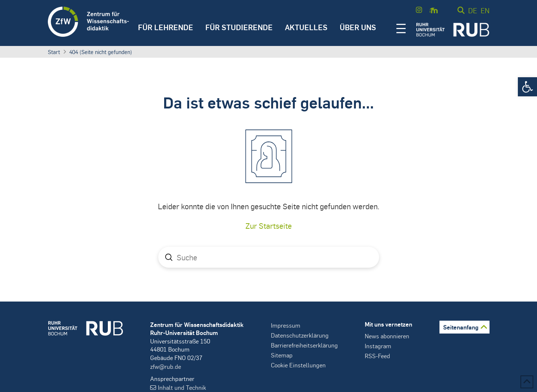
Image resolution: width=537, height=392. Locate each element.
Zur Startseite (269, 226)
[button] (527, 87)
